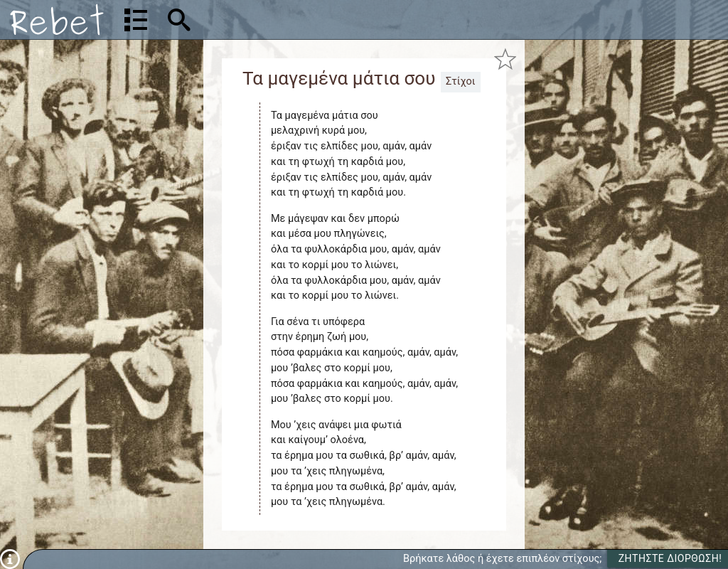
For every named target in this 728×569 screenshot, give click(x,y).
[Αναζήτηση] (271, 20)
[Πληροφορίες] (10, 559)
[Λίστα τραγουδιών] (136, 20)
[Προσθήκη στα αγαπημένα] (505, 59)
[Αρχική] (57, 20)
